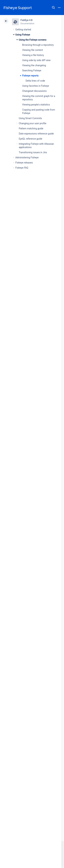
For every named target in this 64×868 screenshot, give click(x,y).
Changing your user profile (33, 123)
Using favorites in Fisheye (36, 86)
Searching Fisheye (32, 70)
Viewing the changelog (34, 65)
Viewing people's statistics (36, 105)
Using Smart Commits (30, 118)
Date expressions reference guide (36, 134)
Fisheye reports (30, 76)
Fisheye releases (24, 163)
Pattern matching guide (31, 128)
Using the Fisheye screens (33, 40)
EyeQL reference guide (30, 139)
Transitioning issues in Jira (33, 152)
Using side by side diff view (36, 60)
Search (53, 8)
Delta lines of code (35, 81)
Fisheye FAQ (22, 168)
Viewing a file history (33, 55)
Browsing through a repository (38, 45)
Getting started (23, 30)
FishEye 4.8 (26, 20)
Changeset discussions (34, 91)
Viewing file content (33, 50)
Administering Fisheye (27, 157)
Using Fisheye (23, 35)
